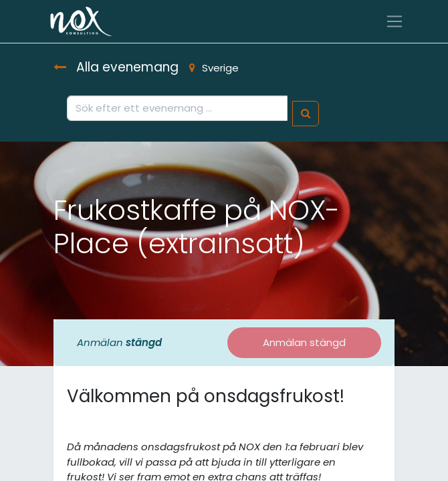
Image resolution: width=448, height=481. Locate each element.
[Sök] (306, 114)
